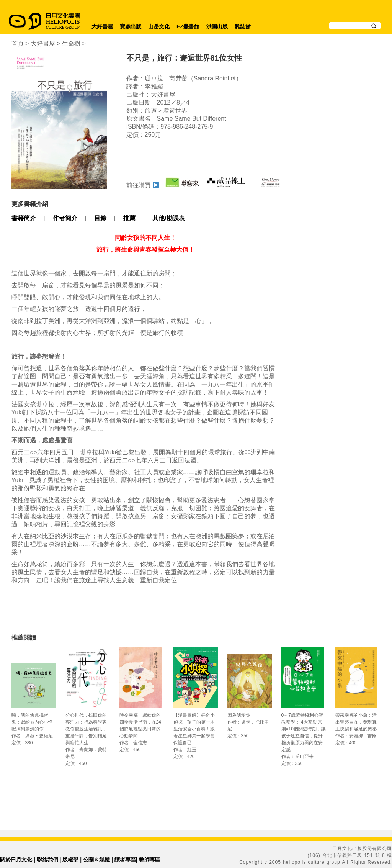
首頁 (18, 43)
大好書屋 (102, 26)
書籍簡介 (24, 218)
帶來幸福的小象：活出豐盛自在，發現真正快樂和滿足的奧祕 (356, 722)
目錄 (100, 218)
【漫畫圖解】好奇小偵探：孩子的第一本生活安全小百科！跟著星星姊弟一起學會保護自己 (194, 729)
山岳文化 (159, 26)
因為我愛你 (239, 715)
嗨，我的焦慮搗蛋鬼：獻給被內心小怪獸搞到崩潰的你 (32, 722)
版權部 (70, 860)
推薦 (129, 218)
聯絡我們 (47, 860)
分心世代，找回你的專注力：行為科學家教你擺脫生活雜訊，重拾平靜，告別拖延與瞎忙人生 (86, 729)
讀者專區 (125, 860)
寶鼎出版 (131, 26)
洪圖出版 (217, 26)
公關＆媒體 (96, 860)
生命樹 (71, 43)
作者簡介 (65, 218)
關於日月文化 (16, 860)
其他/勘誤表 (168, 218)
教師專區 (150, 860)
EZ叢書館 (188, 26)
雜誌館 (243, 26)
